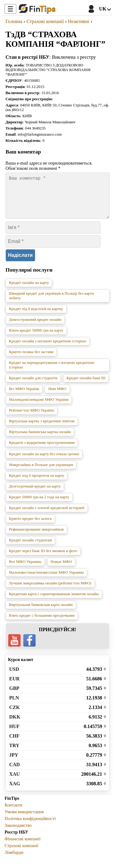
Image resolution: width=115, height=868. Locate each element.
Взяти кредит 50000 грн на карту (36, 338)
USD (14, 677)
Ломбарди (14, 860)
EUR (14, 686)
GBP (14, 696)
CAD (15, 772)
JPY (14, 762)
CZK (15, 715)
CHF (14, 743)
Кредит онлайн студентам (30, 547)
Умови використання (24, 819)
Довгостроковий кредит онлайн (35, 327)
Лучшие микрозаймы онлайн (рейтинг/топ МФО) (50, 591)
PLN (14, 705)
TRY (14, 753)
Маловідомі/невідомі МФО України (39, 407)
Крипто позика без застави (31, 359)
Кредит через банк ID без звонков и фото (43, 558)
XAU (15, 781)
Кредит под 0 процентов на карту (36, 483)
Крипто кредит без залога (30, 526)
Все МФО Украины (25, 569)
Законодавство (18, 833)
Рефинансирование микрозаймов (36, 537)
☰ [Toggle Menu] (10, 9)
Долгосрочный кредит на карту (35, 494)
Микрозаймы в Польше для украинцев (41, 472)
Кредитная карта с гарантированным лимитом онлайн (54, 601)
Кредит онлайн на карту (29, 290)
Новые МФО (61, 569)
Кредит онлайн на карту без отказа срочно (44, 461)
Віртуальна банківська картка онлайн (40, 439)
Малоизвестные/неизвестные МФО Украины (46, 580)
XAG (15, 791)
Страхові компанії (21, 853)
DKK (15, 724)
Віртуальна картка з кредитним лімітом (42, 428)
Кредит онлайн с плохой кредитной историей (47, 515)
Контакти (13, 812)
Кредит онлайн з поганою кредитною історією (48, 348)
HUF (14, 734)
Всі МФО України (24, 396)
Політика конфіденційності (30, 826)
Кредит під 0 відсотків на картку (36, 316)
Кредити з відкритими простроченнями (42, 450)
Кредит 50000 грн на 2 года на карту (39, 504)
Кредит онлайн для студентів (33, 385)
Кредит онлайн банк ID (86, 385)
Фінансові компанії (23, 846)
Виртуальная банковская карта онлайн (41, 612)
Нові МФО (57, 396)
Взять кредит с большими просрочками (42, 623)
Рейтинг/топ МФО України (31, 418)
